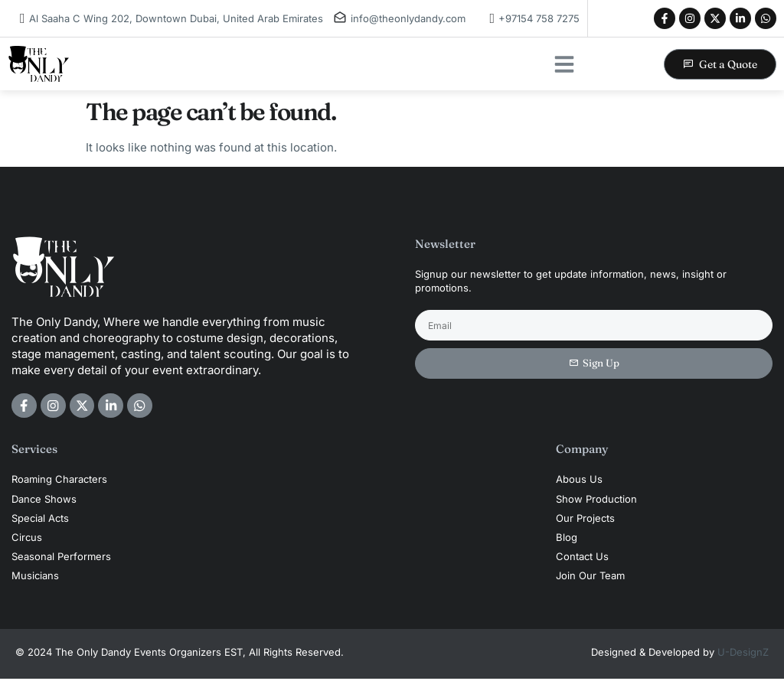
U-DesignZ (743, 654)
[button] (564, 64)
